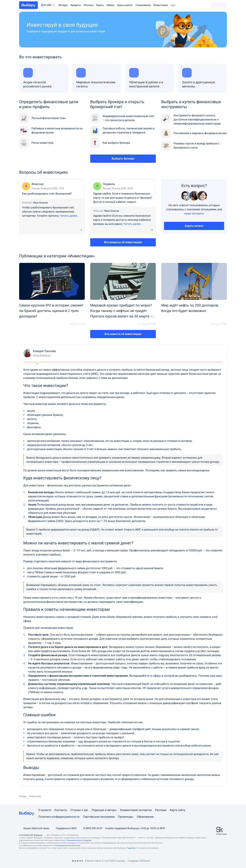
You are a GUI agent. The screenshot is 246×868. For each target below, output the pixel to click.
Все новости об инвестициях (123, 334)
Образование (145, 817)
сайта (182, 810)
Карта (174, 810)
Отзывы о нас (79, 810)
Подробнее (131, 848)
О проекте (45, 810)
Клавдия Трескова (39, 353)
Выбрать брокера (123, 159)
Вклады (63, 5)
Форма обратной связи (34, 828)
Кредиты (76, 5)
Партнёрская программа (99, 817)
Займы (111, 5)
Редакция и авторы (104, 810)
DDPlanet (145, 861)
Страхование (143, 5)
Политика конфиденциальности (59, 817)
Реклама (161, 810)
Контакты (61, 810)
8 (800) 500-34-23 (91, 828)
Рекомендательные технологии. (68, 845)
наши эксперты (194, 213)
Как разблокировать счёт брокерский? (47, 194)
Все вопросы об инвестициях (123, 242)
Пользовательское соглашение (79, 840)
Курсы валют (125, 5)
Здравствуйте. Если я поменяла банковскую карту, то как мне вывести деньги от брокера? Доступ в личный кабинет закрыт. (123, 198)
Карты (100, 5)
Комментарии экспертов (136, 810)
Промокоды (126, 817)
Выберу (23, 796)
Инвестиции (161, 5)
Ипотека (89, 5)
